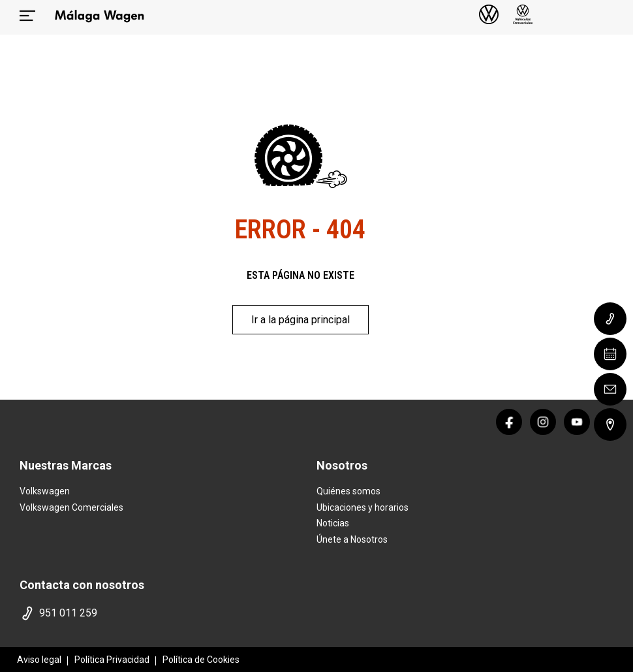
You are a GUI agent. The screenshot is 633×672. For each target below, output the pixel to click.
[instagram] (543, 422)
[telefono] (165, 613)
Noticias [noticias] (333, 523)
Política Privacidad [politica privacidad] (112, 660)
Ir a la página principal (301, 320)
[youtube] (577, 422)
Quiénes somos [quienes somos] (348, 491)
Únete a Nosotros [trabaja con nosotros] (352, 539)
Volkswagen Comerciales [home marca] (71, 507)
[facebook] (509, 422)
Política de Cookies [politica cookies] (201, 660)
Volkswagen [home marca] (45, 491)
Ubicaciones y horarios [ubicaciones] (363, 507)
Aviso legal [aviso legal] (39, 660)
